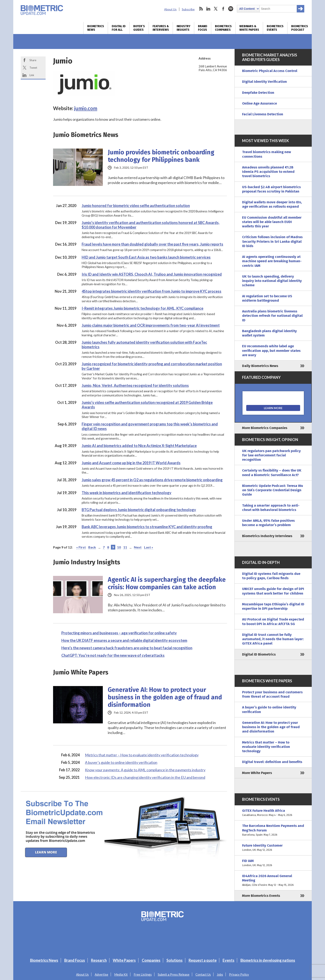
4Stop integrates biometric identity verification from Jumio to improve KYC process (152, 291)
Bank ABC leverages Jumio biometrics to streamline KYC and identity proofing (147, 527)
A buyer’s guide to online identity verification (121, 762)
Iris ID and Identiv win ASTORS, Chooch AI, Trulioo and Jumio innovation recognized (152, 274)
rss (201, 9)
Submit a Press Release (174, 974)
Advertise (101, 974)
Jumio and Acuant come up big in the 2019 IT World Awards (131, 463)
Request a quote (203, 960)
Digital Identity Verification (264, 82)
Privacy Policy (239, 974)
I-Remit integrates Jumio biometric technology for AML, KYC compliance (142, 308)
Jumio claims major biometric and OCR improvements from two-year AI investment (151, 325)
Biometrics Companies (223, 28)
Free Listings (143, 974)
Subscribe (188, 9)
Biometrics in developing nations (268, 960)
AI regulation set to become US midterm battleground (267, 298)
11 (125, 547)
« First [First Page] (81, 547)
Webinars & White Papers (249, 28)
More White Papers (257, 773)
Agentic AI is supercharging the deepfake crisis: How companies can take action (167, 583)
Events (229, 960)
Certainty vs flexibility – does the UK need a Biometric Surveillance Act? (272, 473)
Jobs (220, 974)
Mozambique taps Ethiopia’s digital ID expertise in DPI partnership (273, 606)
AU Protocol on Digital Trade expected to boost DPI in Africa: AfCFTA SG (273, 622)
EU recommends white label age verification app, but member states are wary (271, 351)
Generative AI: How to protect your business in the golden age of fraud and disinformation (165, 697)
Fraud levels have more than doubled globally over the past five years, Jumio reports (152, 244)
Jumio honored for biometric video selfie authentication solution (136, 206)
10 (119, 547)
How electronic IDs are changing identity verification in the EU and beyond (145, 777)
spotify (231, 9)
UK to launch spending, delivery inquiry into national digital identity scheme (272, 281)
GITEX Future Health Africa (273, 813)
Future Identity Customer (273, 848)
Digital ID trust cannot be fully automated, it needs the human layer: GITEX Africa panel (273, 639)
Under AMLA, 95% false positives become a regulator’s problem (268, 523)
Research (99, 960)
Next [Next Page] (138, 547)
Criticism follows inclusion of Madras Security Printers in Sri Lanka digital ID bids (272, 241)
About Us (170, 9)
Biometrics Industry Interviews (267, 536)
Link (32, 75)
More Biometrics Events (261, 896)
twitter (216, 9)
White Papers (124, 960)
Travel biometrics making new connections (267, 154)
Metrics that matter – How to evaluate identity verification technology (142, 755)
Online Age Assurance (260, 103)
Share (33, 60)
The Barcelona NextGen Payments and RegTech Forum (273, 830)
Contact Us (203, 974)
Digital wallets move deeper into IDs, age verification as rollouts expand (272, 204)
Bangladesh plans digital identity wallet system (269, 333)
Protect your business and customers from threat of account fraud (272, 694)
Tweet (33, 68)
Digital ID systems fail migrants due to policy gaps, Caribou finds (271, 576)
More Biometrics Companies (265, 428)
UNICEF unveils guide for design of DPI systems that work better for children (273, 591)
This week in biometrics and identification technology (127, 493)
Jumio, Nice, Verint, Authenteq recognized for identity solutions (135, 385)
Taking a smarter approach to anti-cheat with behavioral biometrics (271, 508)
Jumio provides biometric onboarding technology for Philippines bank (161, 156)
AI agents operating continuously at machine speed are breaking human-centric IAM (272, 261)
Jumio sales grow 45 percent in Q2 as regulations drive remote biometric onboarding (152, 480)
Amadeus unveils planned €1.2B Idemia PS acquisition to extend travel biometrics (268, 172)
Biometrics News (96, 28)
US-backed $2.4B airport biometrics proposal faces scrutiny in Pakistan (271, 189)
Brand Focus (203, 28)
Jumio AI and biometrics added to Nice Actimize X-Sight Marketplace (139, 446)
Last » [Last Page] (149, 547)
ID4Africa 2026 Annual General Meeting (273, 880)
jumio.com (86, 108)
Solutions (175, 960)
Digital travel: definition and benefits (272, 762)
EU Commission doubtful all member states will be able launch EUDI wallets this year (272, 222)
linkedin (208, 9)
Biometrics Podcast (300, 28)
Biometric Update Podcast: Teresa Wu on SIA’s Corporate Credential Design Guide (273, 490)
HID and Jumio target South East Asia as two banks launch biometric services (146, 257)
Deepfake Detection (258, 93)
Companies (151, 960)
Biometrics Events (275, 28)
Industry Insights (183, 28)
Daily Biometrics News (260, 366)
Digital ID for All (119, 28)
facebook (223, 9)
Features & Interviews (161, 28)
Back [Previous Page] (92, 547)
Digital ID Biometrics (259, 654)
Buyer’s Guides (139, 28)
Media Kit (121, 974)
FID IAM (273, 863)
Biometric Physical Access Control (270, 71)
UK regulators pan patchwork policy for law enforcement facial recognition (271, 455)
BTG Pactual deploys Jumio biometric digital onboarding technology (139, 510)
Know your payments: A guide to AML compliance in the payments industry (145, 770)
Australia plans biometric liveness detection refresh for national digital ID (272, 316)
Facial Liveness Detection (263, 114)
